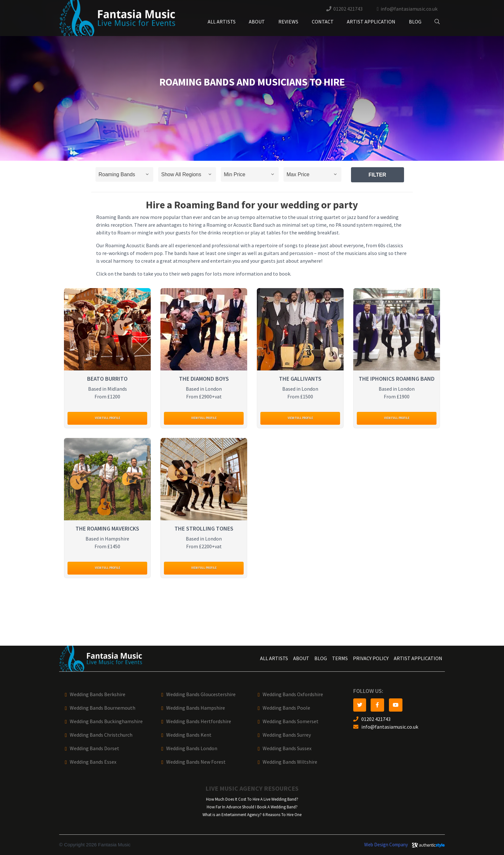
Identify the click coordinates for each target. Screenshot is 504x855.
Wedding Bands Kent (189, 735)
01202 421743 (348, 9)
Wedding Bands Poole (286, 708)
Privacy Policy (371, 658)
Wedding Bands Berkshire (98, 694)
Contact (323, 22)
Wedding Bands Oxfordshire (293, 694)
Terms (340, 658)
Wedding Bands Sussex (287, 748)
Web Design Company (386, 845)
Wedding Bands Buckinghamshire (106, 721)
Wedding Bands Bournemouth (103, 708)
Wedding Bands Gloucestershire (201, 694)
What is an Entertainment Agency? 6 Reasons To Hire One (252, 815)
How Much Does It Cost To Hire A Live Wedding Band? (252, 799)
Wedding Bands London (192, 748)
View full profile (108, 418)
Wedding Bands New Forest (196, 762)
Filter (378, 175)
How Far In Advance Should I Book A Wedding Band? (252, 807)
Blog (415, 22)
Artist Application (371, 22)
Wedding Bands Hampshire (196, 708)
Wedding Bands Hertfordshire (199, 721)
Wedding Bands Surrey (287, 735)
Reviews (288, 22)
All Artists (222, 22)
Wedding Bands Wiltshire (290, 762)
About (257, 22)
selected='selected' (124, 174)
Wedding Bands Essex (93, 762)
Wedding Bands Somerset (291, 721)
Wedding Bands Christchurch (101, 735)
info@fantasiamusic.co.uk (409, 9)
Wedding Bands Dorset (94, 748)
